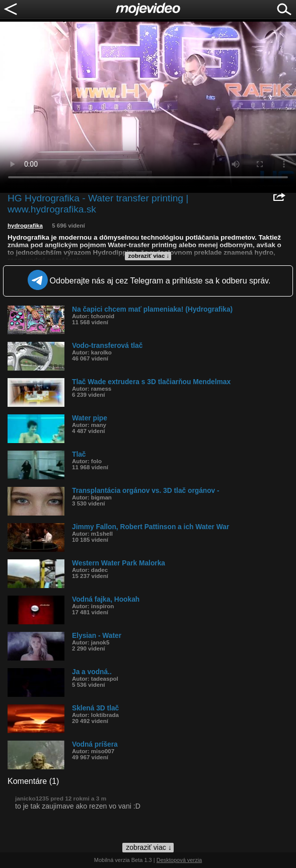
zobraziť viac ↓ (149, 256)
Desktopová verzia (179, 860)
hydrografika (25, 226)
